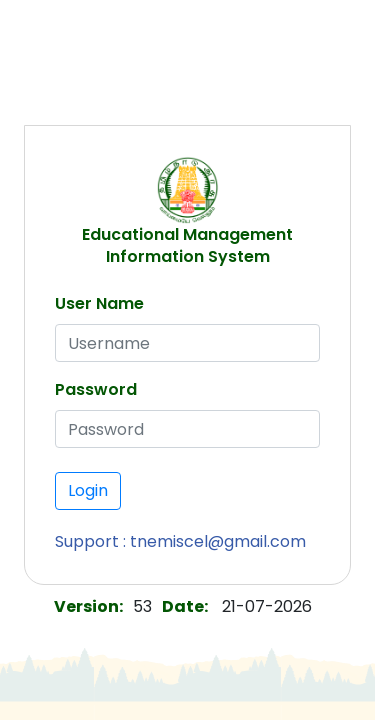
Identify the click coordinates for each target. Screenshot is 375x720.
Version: (88, 606)
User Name (99, 303)
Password (96, 389)
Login (88, 490)
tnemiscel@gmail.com (218, 541)
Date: (185, 606)
